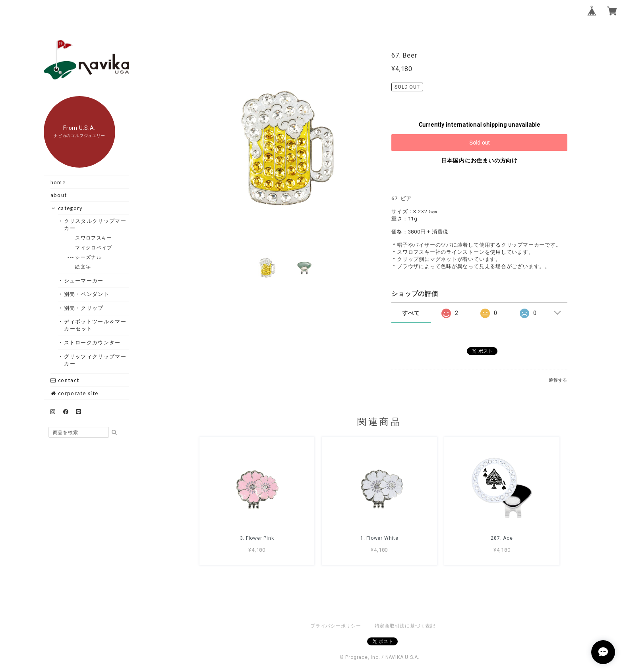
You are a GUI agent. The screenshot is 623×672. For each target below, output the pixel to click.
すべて (411, 313)
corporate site (74, 393)
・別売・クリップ (84, 308)
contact (65, 380)
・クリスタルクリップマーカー (95, 224)
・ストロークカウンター (92, 342)
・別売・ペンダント (87, 294)
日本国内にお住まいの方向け (480, 160)
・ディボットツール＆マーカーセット (95, 325)
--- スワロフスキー (94, 238)
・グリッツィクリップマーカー (95, 360)
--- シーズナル (89, 257)
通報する (558, 380)
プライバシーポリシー (336, 626)
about (59, 195)
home (58, 182)
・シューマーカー (84, 280)
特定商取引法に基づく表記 (405, 626)
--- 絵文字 (83, 267)
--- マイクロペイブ (94, 248)
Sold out (479, 143)
